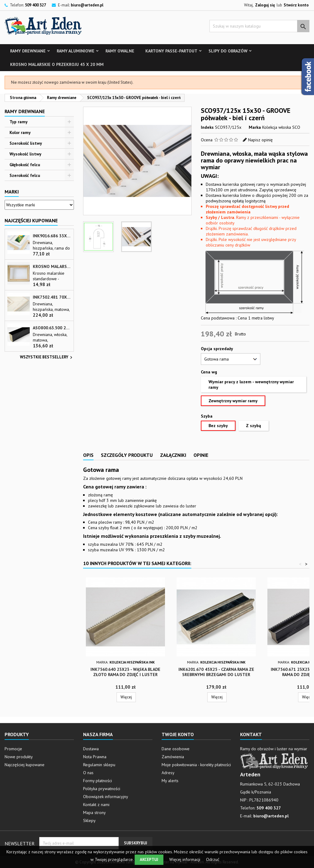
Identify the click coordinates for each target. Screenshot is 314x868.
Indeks (207, 127)
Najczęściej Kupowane (31, 220)
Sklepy (89, 820)
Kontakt (251, 734)
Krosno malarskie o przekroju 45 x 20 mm (57, 64)
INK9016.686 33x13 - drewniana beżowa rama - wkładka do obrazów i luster (52, 236)
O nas (88, 773)
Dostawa (91, 749)
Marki (12, 192)
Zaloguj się (265, 5)
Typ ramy (19, 122)
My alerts (170, 781)
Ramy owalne (120, 51)
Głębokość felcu (25, 165)
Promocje (13, 749)
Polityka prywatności (102, 789)
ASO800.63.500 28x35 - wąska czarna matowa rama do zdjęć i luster (52, 328)
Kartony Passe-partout (171, 51)
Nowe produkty (19, 757)
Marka (255, 127)
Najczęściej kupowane (25, 765)
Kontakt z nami (96, 805)
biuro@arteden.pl (87, 5)
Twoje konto (178, 734)
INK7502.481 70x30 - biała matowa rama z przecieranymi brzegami (52, 297)
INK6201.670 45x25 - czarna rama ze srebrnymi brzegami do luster (216, 672)
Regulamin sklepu (99, 765)
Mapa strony (94, 813)
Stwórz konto (296, 5)
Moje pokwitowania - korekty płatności (196, 765)
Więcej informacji (185, 859)
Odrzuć (213, 859)
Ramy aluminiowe (76, 51)
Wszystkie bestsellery (47, 358)
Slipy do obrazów (228, 51)
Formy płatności (98, 781)
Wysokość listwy (25, 154)
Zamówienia (173, 757)
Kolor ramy (20, 132)
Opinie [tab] (201, 455)
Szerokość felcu (25, 175)
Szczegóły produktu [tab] (127, 455)
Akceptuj (149, 860)
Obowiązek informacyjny (106, 797)
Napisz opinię (260, 140)
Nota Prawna (95, 757)
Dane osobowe (176, 749)
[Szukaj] (259, 26)
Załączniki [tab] (173, 455)
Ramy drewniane (28, 51)
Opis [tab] (88, 455)
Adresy (168, 773)
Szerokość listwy (26, 143)
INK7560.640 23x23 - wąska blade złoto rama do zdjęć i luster (125, 672)
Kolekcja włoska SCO (281, 127)
